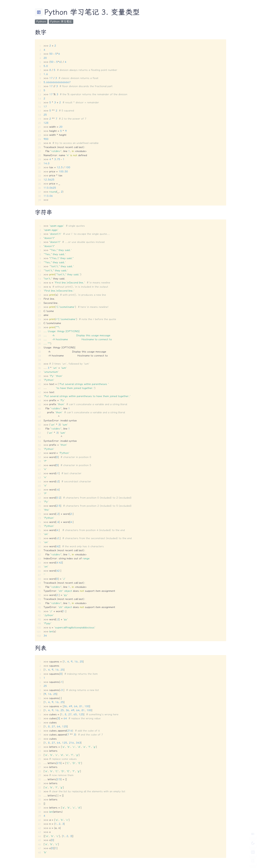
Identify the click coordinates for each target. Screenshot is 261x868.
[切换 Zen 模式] (253, 861)
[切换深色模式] (253, 843)
